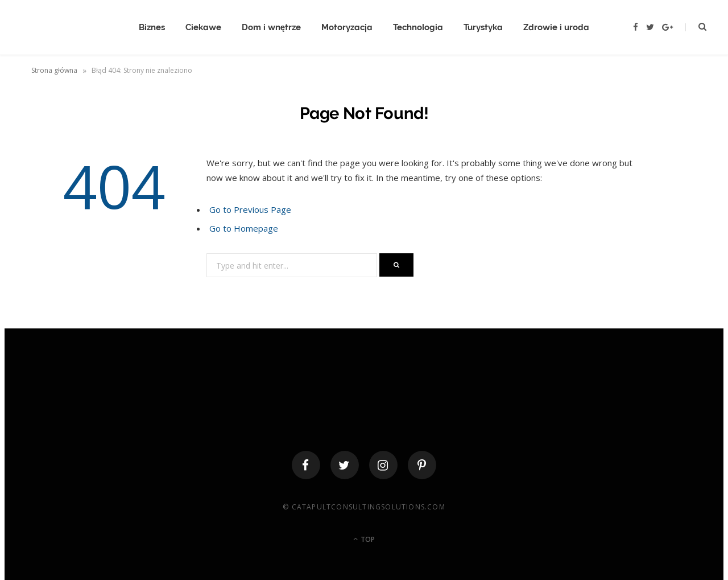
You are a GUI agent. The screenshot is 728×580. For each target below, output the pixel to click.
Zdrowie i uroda (556, 27)
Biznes (152, 27)
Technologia (418, 27)
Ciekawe (203, 27)
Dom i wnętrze (271, 27)
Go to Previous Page (250, 209)
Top (364, 539)
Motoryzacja (347, 27)
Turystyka (483, 27)
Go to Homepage (244, 228)
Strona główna (54, 70)
